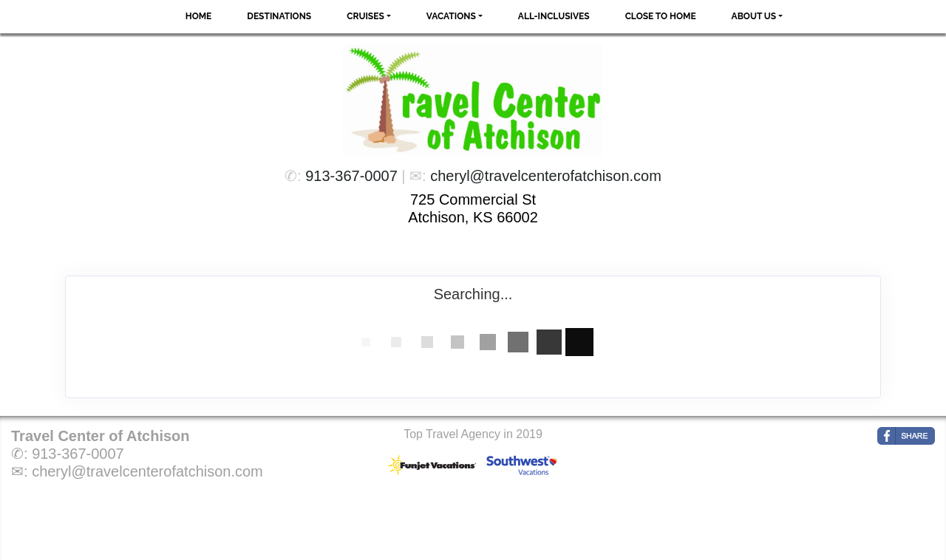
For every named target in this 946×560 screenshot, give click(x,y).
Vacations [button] (451, 16)
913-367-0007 (351, 176)
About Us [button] (754, 16)
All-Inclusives (554, 16)
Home (199, 16)
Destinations (279, 16)
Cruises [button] (365, 16)
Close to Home (661, 16)
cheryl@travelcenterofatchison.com (546, 176)
